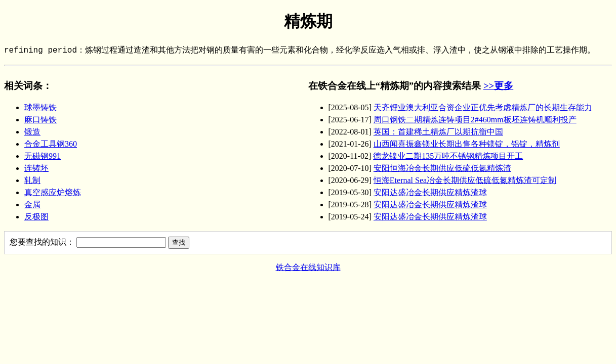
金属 (32, 204)
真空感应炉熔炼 (53, 192)
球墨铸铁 (40, 107)
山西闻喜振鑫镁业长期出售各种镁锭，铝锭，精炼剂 (467, 144)
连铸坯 (36, 168)
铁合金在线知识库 (308, 267)
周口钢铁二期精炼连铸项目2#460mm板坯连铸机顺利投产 (475, 120)
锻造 (32, 132)
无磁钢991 (43, 156)
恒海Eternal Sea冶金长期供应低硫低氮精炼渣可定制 (465, 180)
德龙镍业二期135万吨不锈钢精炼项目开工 (448, 156)
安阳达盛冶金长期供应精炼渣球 (430, 192)
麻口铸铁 (40, 120)
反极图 (36, 217)
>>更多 (498, 86)
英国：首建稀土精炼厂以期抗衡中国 (438, 132)
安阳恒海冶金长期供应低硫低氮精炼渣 (442, 168)
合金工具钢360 (51, 144)
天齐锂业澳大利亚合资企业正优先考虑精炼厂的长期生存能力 (483, 107)
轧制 (32, 180)
